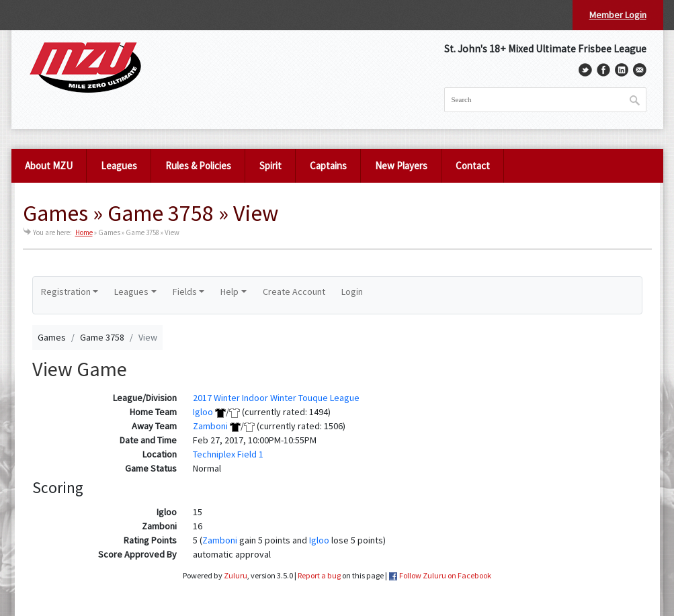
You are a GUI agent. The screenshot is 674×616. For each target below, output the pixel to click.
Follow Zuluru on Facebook (445, 575)
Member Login (618, 15)
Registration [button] (66, 292)
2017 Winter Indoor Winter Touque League (276, 398)
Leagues (119, 166)
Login (352, 292)
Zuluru (236, 575)
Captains (328, 166)
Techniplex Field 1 (228, 454)
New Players (401, 166)
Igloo (203, 412)
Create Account (294, 292)
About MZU (49, 166)
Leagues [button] (131, 292)
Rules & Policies (198, 166)
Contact (473, 166)
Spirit (270, 166)
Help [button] (229, 292)
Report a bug (319, 575)
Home (84, 232)
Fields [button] (185, 292)
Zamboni (210, 426)
